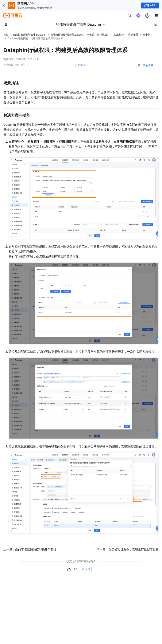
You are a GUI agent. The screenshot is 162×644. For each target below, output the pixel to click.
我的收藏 (148, 65)
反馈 (86, 569)
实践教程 (119, 35)
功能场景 (133, 35)
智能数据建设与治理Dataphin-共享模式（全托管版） (80, 35)
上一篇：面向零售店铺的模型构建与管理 (30, 549)
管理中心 (147, 35)
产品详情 (80, 65)
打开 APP (150, 6)
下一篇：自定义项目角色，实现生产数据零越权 (128, 549)
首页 (6, 35)
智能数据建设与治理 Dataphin (29, 35)
